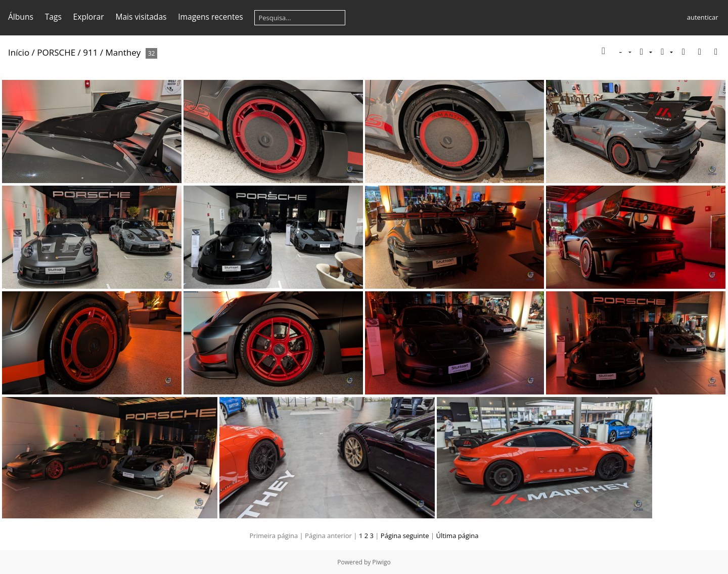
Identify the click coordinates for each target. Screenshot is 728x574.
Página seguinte (405, 536)
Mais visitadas (141, 17)
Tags (53, 17)
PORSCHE (56, 52)
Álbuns (21, 17)
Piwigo (381, 562)
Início (19, 52)
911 (90, 52)
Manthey (123, 52)
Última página (457, 536)
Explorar (89, 17)
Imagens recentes (210, 17)
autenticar (703, 17)
